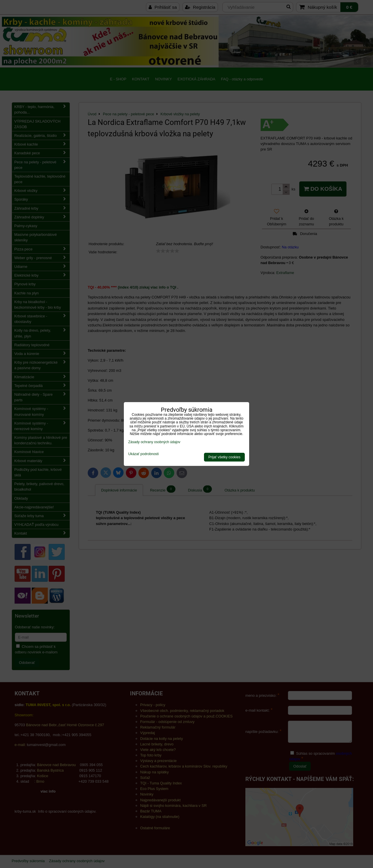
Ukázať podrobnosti (144, 454)
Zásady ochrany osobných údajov (154, 442)
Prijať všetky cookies (224, 457)
